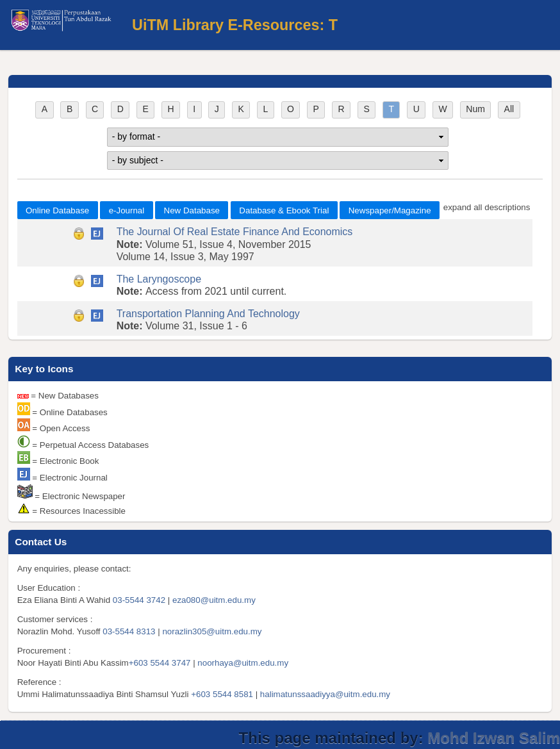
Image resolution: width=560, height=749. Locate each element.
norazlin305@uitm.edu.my (212, 631)
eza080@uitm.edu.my (214, 600)
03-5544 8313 (129, 631)
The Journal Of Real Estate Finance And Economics (235, 232)
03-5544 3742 (139, 600)
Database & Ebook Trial (284, 210)
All (509, 109)
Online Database (57, 210)
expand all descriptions (487, 207)
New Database (192, 210)
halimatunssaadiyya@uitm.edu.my (325, 694)
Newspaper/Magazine (390, 210)
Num (475, 109)
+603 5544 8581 (222, 694)
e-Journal (127, 210)
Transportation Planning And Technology (208, 314)
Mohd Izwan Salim (494, 738)
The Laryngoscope (159, 279)
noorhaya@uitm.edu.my (243, 663)
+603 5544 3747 (160, 663)
